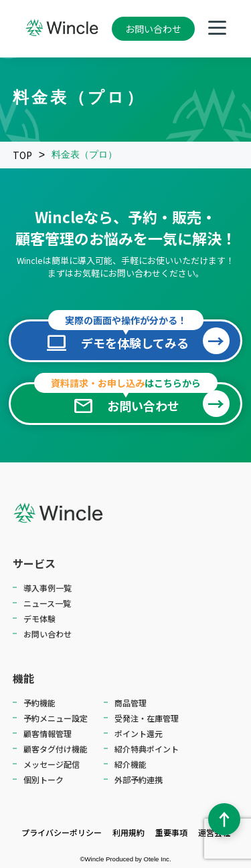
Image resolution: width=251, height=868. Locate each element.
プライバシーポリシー (62, 832)
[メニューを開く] (217, 29)
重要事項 (171, 832)
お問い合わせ (153, 29)
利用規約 (129, 832)
